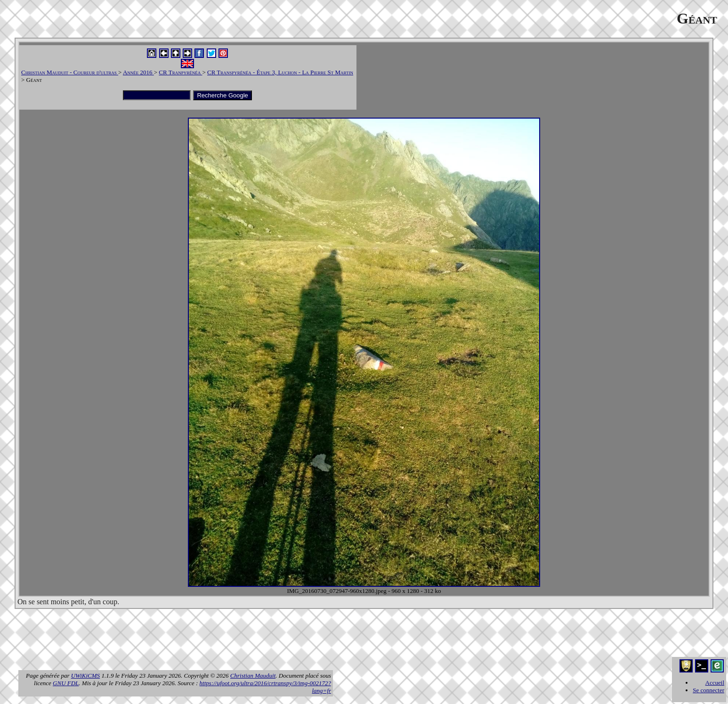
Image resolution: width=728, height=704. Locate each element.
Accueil (715, 683)
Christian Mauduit (253, 676)
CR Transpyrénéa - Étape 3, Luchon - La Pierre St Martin (280, 72)
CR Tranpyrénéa (180, 72)
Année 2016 (138, 72)
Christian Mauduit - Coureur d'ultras (70, 72)
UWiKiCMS (85, 676)
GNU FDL (66, 683)
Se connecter (708, 690)
